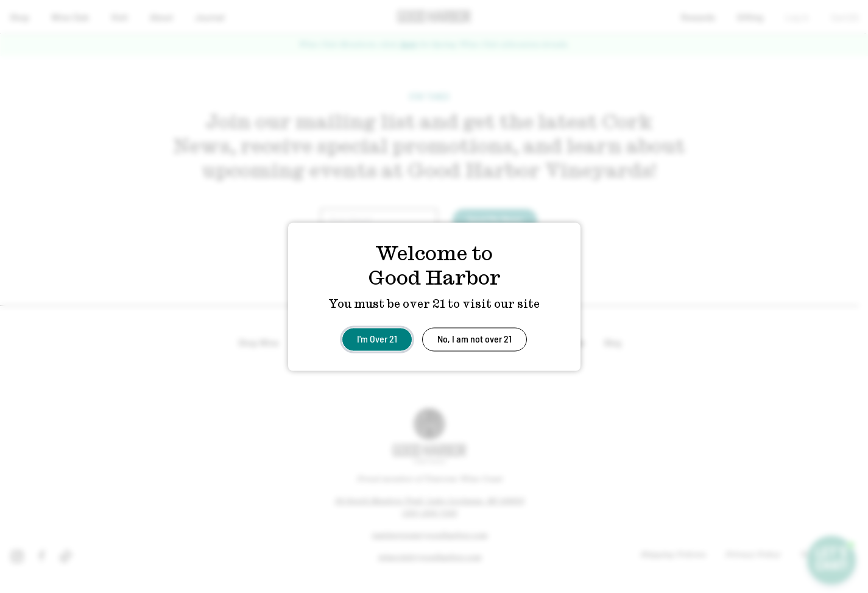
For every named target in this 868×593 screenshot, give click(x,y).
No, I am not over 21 (475, 338)
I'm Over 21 (377, 338)
